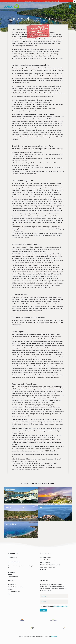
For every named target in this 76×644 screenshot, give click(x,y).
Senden (43, 610)
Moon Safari (54, 636)
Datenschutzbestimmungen (60, 606)
